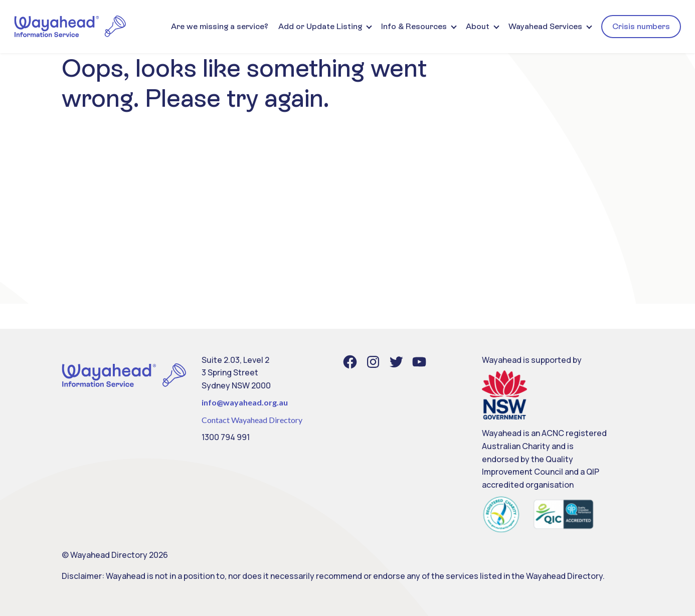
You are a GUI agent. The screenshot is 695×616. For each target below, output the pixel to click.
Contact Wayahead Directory (252, 420)
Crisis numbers (641, 26)
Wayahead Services (545, 26)
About (478, 26)
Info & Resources (414, 26)
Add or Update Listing (320, 26)
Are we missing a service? (220, 26)
